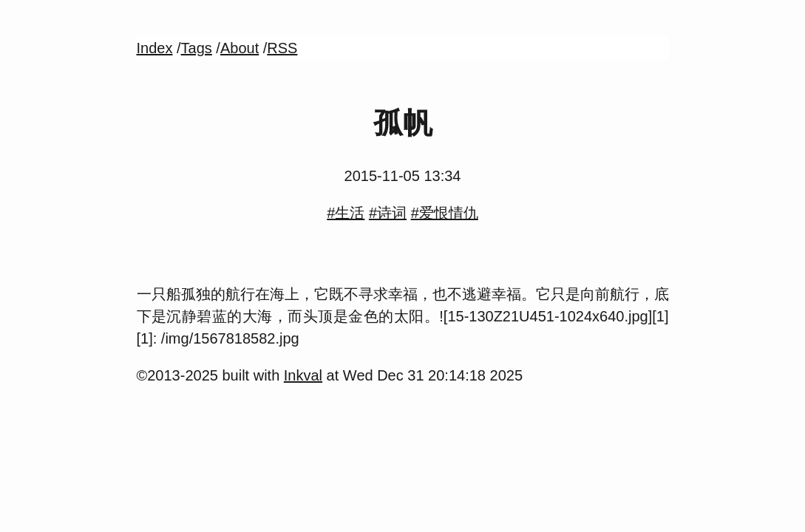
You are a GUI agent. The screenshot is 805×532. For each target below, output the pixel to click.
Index (155, 48)
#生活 (346, 213)
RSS (282, 48)
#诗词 (388, 213)
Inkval (303, 375)
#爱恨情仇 (445, 213)
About (240, 48)
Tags (197, 48)
